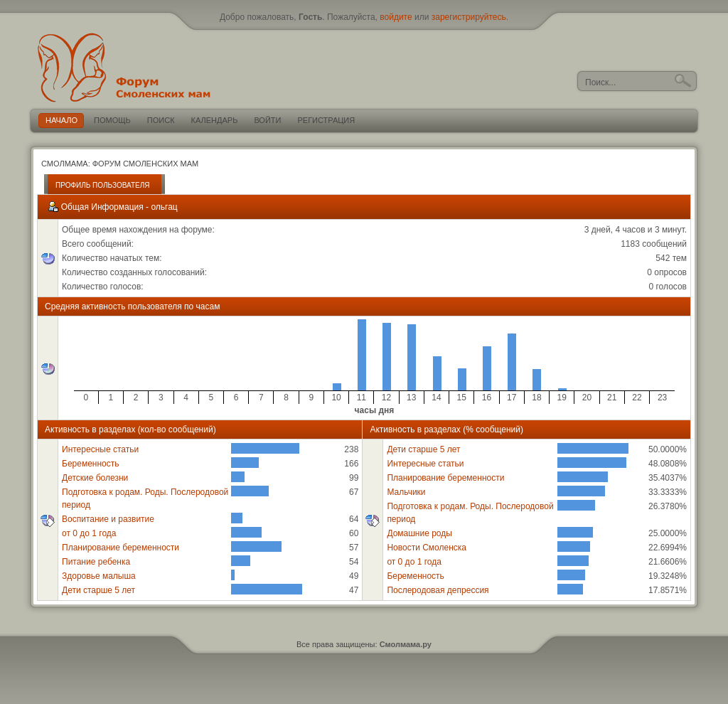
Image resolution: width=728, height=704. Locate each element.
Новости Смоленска (427, 548)
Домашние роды (419, 533)
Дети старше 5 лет (98, 590)
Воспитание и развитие (108, 519)
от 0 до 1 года (89, 533)
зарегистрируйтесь (469, 17)
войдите (396, 17)
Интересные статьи (100, 449)
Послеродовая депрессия (438, 590)
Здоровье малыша (99, 576)
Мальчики (406, 492)
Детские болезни (95, 478)
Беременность (91, 464)
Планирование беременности (121, 548)
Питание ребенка (96, 562)
